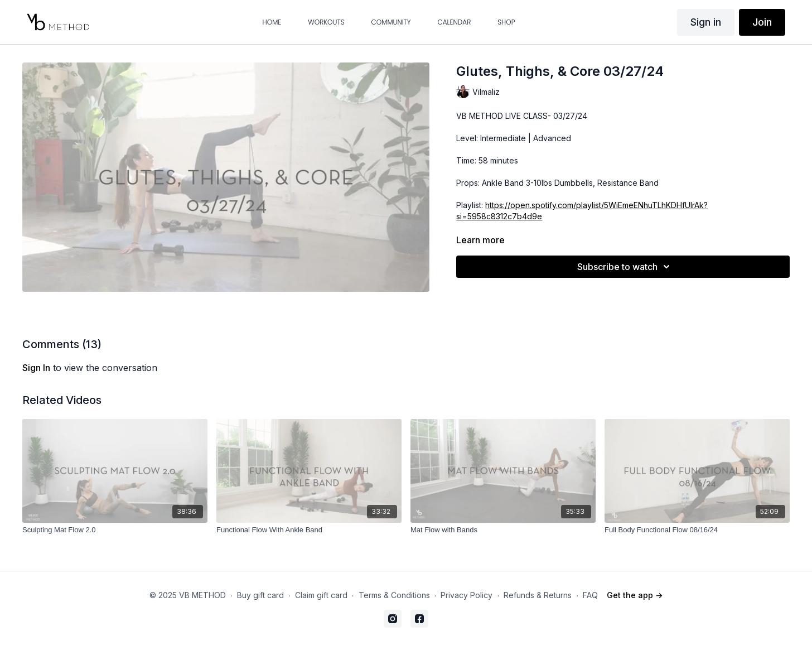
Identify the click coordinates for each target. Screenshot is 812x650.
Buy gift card (260, 595)
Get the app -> (635, 595)
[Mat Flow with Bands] (503, 530)
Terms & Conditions (394, 595)
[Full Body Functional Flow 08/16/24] (697, 530)
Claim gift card (321, 595)
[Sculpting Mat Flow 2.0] (115, 530)
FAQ (590, 595)
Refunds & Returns (538, 595)
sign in (36, 368)
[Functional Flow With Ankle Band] (309, 530)
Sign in (706, 22)
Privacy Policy (467, 595)
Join (762, 22)
